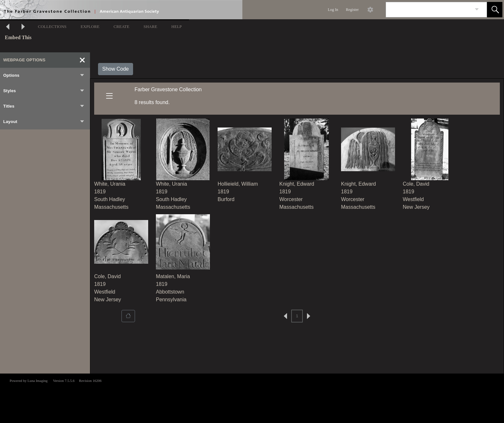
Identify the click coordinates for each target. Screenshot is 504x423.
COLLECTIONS (52, 26)
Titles (44, 106)
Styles (44, 91)
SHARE (150, 26)
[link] (477, 9)
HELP (177, 26)
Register (352, 10)
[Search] (429, 10)
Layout (44, 122)
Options (44, 75)
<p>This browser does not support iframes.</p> (252, 398)
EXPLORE (90, 26)
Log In (333, 10)
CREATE (121, 26)
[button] (495, 10)
